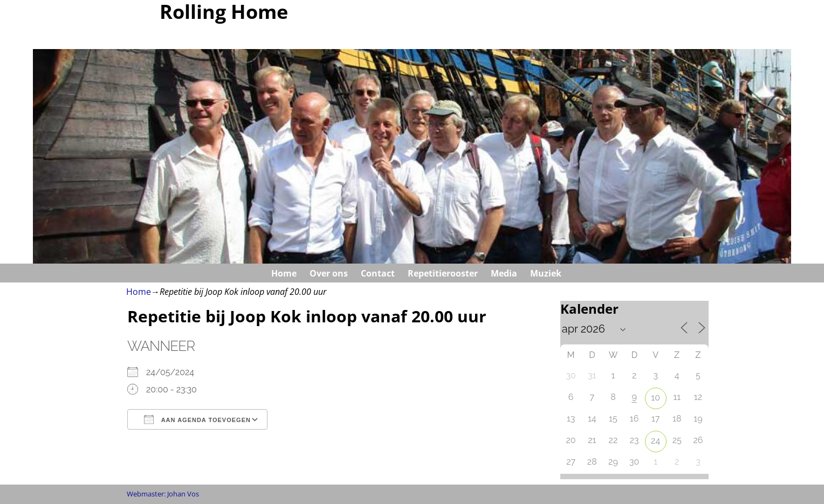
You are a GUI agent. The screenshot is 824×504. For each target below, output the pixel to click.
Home (284, 273)
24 (655, 441)
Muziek (546, 273)
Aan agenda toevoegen (197, 419)
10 (655, 398)
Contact (378, 273)
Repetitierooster (443, 273)
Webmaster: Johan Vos (163, 494)
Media (504, 273)
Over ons (329, 273)
